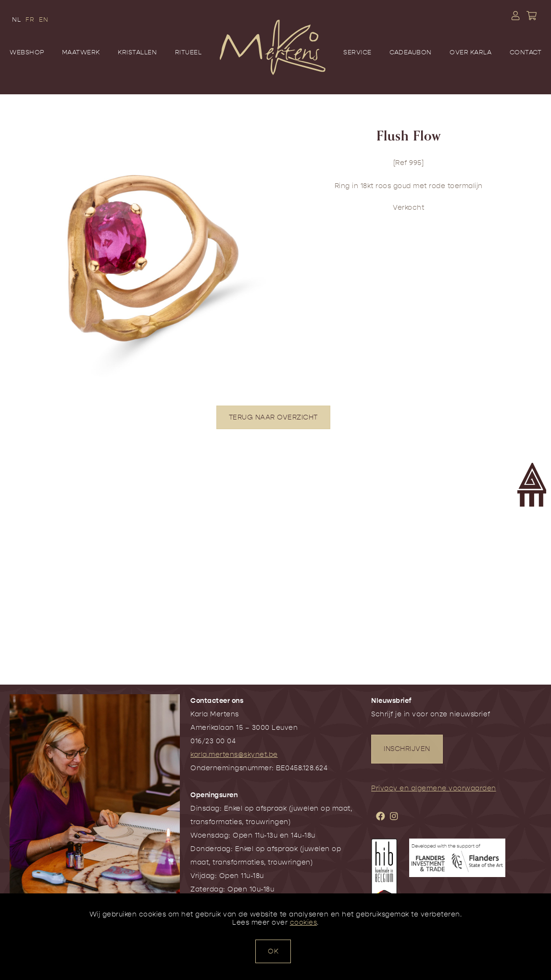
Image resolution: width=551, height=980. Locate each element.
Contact (526, 52)
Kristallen (137, 52)
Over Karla (470, 52)
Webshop (27, 52)
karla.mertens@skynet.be (234, 755)
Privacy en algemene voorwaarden (434, 788)
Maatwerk (81, 52)
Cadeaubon (411, 52)
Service (357, 52)
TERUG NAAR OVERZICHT (273, 417)
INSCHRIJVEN (407, 749)
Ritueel (188, 52)
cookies (304, 923)
